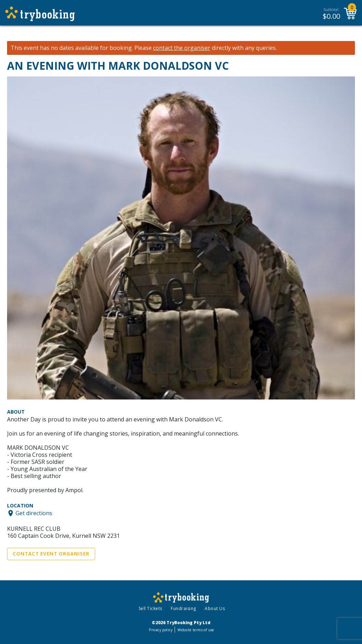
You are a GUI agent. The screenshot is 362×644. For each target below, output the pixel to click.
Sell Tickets (150, 608)
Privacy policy (161, 630)
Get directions (34, 513)
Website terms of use (196, 630)
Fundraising (183, 608)
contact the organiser (182, 48)
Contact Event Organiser (51, 554)
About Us (215, 608)
